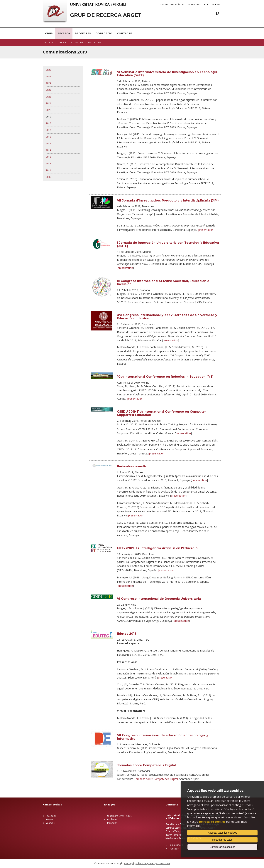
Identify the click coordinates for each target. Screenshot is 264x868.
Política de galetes (145, 863)
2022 (48, 97)
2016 (48, 137)
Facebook (51, 816)
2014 (48, 150)
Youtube (50, 823)
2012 (48, 163)
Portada (48, 43)
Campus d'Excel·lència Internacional (190, 5)
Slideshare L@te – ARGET (120, 816)
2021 (48, 103)
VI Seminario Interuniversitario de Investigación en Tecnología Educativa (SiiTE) (167, 74)
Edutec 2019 (127, 634)
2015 (48, 143)
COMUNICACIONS (83, 43)
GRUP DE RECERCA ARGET (106, 15)
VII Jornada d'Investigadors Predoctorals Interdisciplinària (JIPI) (168, 200)
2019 (48, 117)
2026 (48, 70)
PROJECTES (83, 33)
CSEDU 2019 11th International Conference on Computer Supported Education (161, 413)
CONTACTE (125, 33)
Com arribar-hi (176, 845)
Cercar (217, 14)
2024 (48, 83)
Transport (174, 849)
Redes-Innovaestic (132, 466)
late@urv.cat (172, 838)
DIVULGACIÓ (104, 33)
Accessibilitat (163, 863)
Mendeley (112, 823)
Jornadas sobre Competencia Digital (156, 779)
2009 (48, 177)
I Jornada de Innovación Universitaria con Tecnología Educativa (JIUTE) (168, 244)
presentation (206, 230)
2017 (48, 130)
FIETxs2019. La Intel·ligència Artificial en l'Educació (157, 548)
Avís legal (129, 863)
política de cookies (212, 822)
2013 (48, 157)
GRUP (49, 33)
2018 (48, 123)
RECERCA (64, 33)
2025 (48, 77)
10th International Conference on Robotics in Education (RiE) (165, 377)
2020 (48, 110)
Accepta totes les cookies (222, 833)
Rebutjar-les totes (222, 840)
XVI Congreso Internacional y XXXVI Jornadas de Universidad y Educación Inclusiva (167, 317)
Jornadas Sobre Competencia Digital (146, 765)
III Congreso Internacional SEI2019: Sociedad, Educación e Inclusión (163, 283)
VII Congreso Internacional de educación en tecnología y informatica (163, 737)
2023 (48, 90)
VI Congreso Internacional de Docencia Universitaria (159, 599)
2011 (48, 170)
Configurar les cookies (222, 847)
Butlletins (112, 819)
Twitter (49, 819)
